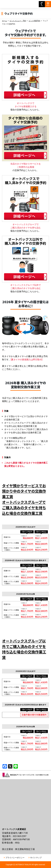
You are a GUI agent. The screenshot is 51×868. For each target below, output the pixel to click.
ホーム (4, 21)
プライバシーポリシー (15, 858)
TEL (42, 4)
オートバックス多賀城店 (15, 3)
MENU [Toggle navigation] (48, 4)
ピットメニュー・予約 (18, 21)
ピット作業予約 (34, 21)
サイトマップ (36, 858)
